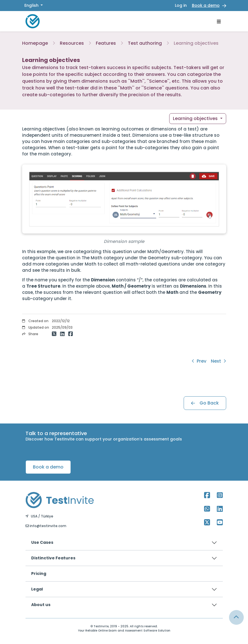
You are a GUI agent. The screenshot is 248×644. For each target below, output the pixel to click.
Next (219, 361)
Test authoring (145, 43)
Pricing (39, 574)
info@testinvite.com (46, 526)
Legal (37, 589)
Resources (72, 43)
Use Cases (42, 542)
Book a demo (206, 5)
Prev (199, 361)
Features (106, 43)
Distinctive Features (53, 558)
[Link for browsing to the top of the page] (236, 617)
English (32, 5)
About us (41, 605)
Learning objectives (196, 43)
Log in (181, 5)
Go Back (205, 403)
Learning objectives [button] (196, 118)
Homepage (35, 43)
